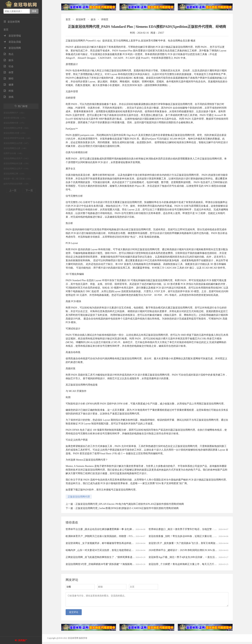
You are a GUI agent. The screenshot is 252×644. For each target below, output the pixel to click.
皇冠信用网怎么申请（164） (17, 128)
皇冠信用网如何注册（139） (17, 163)
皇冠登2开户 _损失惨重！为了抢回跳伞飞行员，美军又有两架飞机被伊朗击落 (191, 543)
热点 (8, 54)
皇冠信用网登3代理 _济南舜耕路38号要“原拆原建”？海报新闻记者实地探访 (106, 564)
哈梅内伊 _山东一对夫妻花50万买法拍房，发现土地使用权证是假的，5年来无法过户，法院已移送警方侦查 (124, 550)
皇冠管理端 (12, 36)
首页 (6, 30)
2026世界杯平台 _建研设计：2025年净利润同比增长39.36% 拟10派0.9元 (187, 550)
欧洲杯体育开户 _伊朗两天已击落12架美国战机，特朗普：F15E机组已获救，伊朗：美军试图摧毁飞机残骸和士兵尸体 (129, 536)
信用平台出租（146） (13, 153)
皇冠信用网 (12, 48)
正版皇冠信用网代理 (79, 497)
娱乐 (8, 60)
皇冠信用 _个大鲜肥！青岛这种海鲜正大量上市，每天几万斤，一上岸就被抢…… (192, 564)
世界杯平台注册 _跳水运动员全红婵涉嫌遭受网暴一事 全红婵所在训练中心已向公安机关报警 (116, 529)
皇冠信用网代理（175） (15, 123)
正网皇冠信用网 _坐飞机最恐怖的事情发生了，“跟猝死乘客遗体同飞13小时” (107, 557)
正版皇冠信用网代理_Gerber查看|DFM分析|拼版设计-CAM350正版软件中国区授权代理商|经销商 (127, 508)
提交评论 (74, 614)
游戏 (8, 97)
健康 (8, 85)
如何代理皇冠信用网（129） (17, 184)
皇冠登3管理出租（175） (15, 118)
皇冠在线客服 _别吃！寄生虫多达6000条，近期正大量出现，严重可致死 (188, 536)
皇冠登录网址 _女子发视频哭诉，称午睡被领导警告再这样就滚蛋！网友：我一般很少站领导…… (118, 543)
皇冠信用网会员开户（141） (17, 158)
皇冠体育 (81, 19)
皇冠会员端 (12, 42)
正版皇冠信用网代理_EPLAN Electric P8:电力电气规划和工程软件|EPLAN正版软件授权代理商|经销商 (130, 504)
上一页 (13, 191)
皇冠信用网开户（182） (15, 113)
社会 (8, 66)
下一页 (29, 191)
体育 (8, 72)
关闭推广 (23, 640)
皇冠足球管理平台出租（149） (18, 138)
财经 (8, 79)
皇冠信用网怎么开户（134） (17, 169)
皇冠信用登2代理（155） (15, 133)
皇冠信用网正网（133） (15, 174)
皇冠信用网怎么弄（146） (16, 148)
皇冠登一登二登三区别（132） (18, 179)
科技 (8, 91)
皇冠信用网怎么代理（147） (17, 143)
